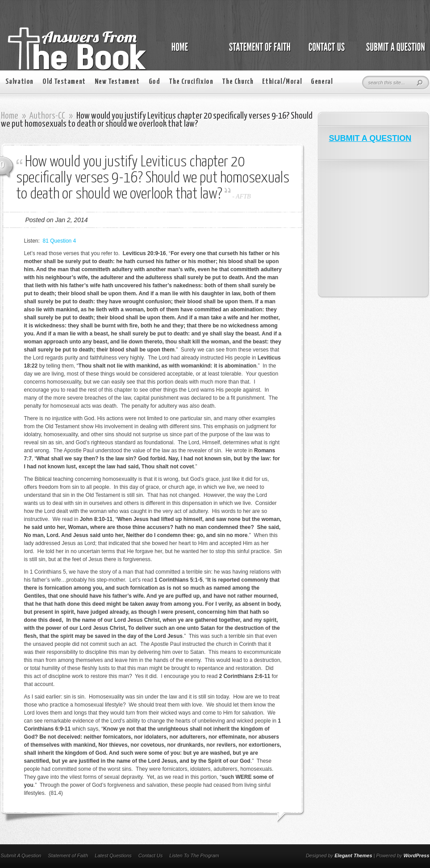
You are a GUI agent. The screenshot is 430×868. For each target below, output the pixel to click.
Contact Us (150, 856)
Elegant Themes (353, 856)
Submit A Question (21, 856)
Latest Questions (113, 856)
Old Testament (64, 82)
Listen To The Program (194, 856)
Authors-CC (47, 116)
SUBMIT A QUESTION (370, 138)
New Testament (117, 82)
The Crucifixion (191, 82)
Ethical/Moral (282, 82)
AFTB (243, 196)
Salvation (19, 82)
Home (10, 116)
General (322, 82)
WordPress (417, 856)
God (154, 82)
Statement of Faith (68, 856)
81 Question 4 (60, 241)
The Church (238, 82)
